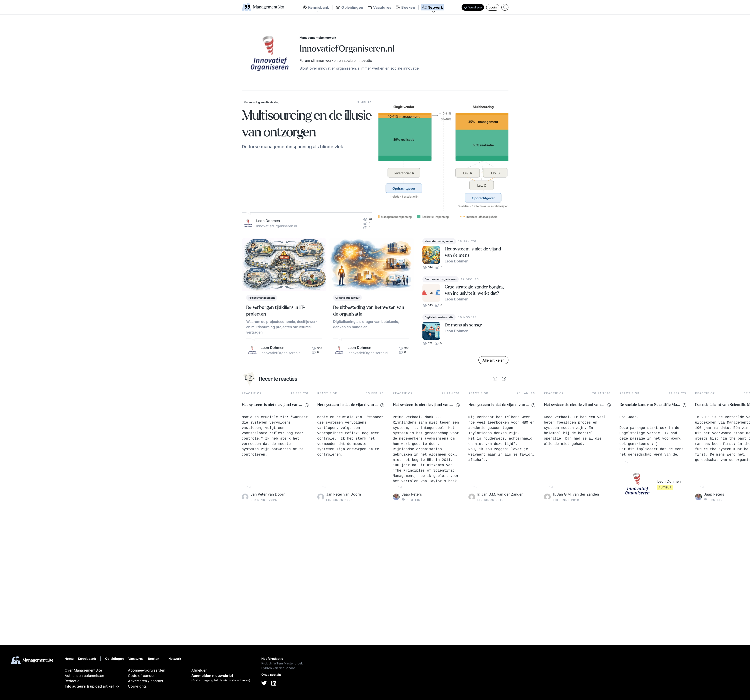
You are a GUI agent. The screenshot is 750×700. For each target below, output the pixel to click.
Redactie (72, 681)
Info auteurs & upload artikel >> (92, 686)
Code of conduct (142, 676)
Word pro (473, 7)
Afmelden (199, 670)
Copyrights (137, 686)
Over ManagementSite (83, 670)
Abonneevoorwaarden (147, 670)
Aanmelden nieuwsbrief (212, 676)
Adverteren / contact (146, 681)
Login (493, 7)
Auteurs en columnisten (84, 676)
